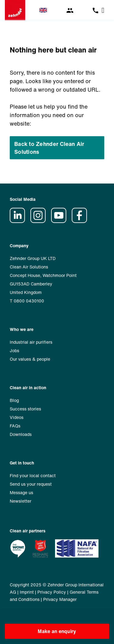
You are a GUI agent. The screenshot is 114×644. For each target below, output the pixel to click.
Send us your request (31, 484)
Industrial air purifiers (31, 342)
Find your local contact (33, 475)
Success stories (25, 409)
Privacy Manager (60, 599)
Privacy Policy (52, 592)
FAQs (15, 426)
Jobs (14, 351)
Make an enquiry (57, 631)
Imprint (27, 592)
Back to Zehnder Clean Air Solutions (49, 148)
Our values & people (30, 359)
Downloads (21, 434)
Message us (21, 492)
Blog (14, 400)
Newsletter (21, 501)
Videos (17, 417)
